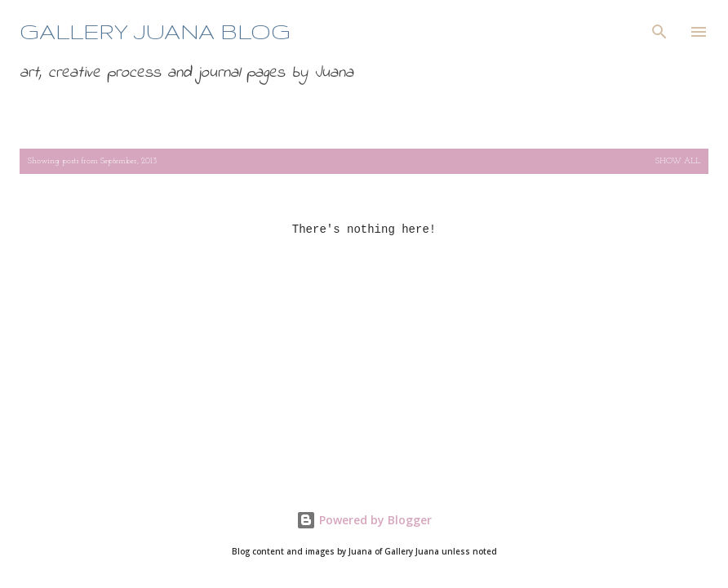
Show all (678, 161)
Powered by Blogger (364, 520)
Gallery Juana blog (155, 31)
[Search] (659, 29)
